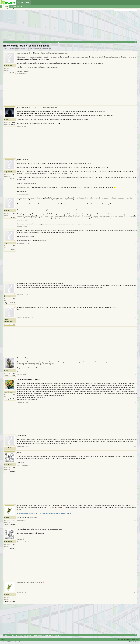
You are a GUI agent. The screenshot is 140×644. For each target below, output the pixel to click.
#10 (135, 446)
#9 (135, 402)
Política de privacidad (134, 642)
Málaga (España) (10, 399)
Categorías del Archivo (17, 6)
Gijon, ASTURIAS (10, 303)
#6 (135, 294)
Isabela (7, 518)
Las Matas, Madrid (10, 525)
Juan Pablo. (8, 448)
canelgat (7, 210)
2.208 (13, 123)
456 (14, 299)
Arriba (137, 640)
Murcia (13, 125)
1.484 (13, 213)
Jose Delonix (9, 392)
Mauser (7, 120)
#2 (135, 126)
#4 (135, 227)
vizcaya (13, 375)
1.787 (13, 521)
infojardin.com (15, 642)
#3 (135, 194)
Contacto (121, 640)
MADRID (13, 72)
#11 (135, 465)
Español (3, 640)
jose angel (8, 296)
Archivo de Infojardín (129, 640)
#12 (135, 520)
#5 (135, 243)
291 (14, 68)
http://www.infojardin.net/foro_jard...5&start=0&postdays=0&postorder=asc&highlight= (44, 513)
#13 (135, 542)
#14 (135, 593)
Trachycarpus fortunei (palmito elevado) (19, 48)
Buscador (16, 9)
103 (14, 373)
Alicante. (13, 217)
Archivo (6, 7)
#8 (135, 375)
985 (14, 468)
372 (14, 395)
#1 (135, 74)
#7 (135, 318)
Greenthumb (8, 465)
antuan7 (7, 370)
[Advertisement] (61, 26)
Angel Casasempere (9, 320)
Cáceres (13, 472)
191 (14, 324)
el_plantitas (43, 48)
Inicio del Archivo (7, 9)
